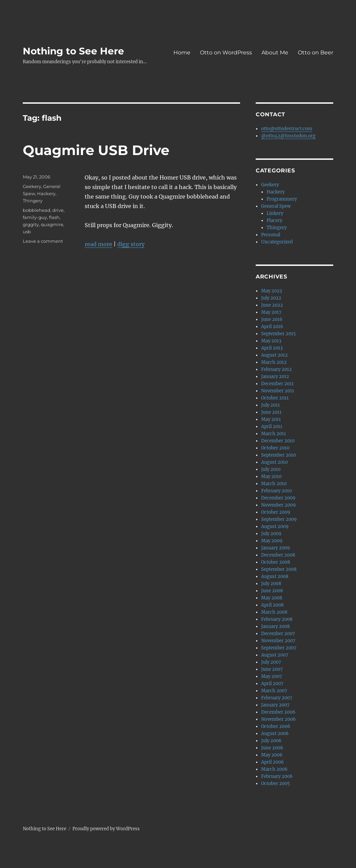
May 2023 (272, 291)
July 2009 (271, 534)
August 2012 (274, 355)
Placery (274, 220)
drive (58, 210)
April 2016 (272, 327)
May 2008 (272, 598)
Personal (271, 235)
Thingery (33, 201)
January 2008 (275, 626)
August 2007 (275, 655)
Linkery (275, 213)
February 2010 (276, 491)
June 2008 (272, 591)
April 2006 (273, 762)
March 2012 (274, 362)
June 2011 (271, 412)
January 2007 (275, 705)
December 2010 (278, 441)
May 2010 (271, 476)
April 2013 (272, 348)
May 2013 (271, 341)
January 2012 (275, 377)
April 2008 (272, 605)
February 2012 (276, 369)
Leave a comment (43, 241)
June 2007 (272, 669)
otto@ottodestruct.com (287, 129)
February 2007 (277, 698)
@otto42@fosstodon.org (288, 136)
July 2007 (271, 662)
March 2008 (274, 612)
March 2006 (274, 769)
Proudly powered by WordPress (106, 829)
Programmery (282, 199)
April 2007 (272, 684)
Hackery (46, 193)
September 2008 (279, 569)
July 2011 (270, 405)
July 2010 (271, 469)
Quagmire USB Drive (96, 150)
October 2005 (276, 784)
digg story (131, 244)
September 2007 (279, 648)
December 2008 (278, 555)
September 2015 (278, 334)
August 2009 (275, 526)
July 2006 (271, 741)
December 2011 (277, 384)
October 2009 (276, 512)
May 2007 (272, 676)
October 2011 (275, 398)
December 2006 (278, 712)
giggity (31, 224)
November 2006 (278, 719)
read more (98, 244)
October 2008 (276, 562)
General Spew (276, 206)
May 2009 (272, 541)
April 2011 (272, 427)
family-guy (35, 217)
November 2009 (278, 505)
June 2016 (272, 319)
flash (54, 217)
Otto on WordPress (226, 53)
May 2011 (271, 419)
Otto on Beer (316, 53)
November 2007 (278, 641)
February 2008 (277, 619)
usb (27, 232)
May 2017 (271, 312)
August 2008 (275, 576)
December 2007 (278, 634)
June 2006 (272, 748)
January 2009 (276, 548)
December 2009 (278, 498)
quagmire (52, 224)
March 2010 (274, 484)
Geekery (32, 186)
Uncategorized (277, 242)
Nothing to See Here (73, 51)
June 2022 (272, 305)
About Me (275, 53)
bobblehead (37, 210)
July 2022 (271, 298)
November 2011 (278, 391)
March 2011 (274, 434)
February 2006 (277, 776)
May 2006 (272, 755)
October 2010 (275, 448)
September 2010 (278, 455)
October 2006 (276, 726)
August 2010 (274, 462)
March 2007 (274, 691)
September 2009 (279, 519)
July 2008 (271, 584)
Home (182, 53)
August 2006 (275, 734)
